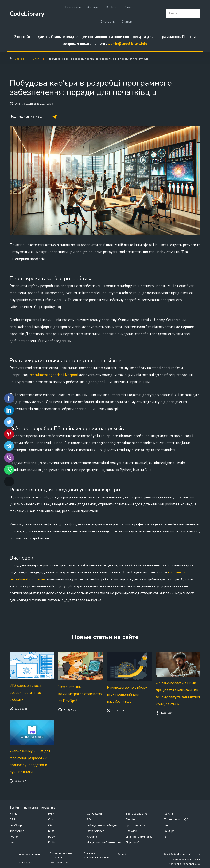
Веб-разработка (137, 814)
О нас (128, 7)
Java (12, 842)
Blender (131, 820)
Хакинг (169, 814)
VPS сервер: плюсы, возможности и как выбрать (26, 693)
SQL (90, 820)
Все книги (73, 7)
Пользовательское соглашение (61, 855)
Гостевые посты (25, 862)
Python (14, 837)
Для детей (133, 842)
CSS (12, 820)
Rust (51, 831)
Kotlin (52, 842)
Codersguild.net (59, 862)
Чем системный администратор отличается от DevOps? (80, 694)
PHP (51, 814)
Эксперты (108, 22)
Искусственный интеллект (105, 842)
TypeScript (17, 831)
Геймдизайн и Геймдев (102, 825)
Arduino (92, 837)
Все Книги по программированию (32, 808)
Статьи (127, 22)
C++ (51, 820)
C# (50, 825)
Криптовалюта (136, 825)
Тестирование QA (176, 820)
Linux (167, 825)
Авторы (93, 7)
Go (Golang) (95, 814)
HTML (13, 814)
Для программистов (139, 837)
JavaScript (16, 825)
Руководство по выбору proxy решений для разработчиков (127, 694)
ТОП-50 (111, 7)
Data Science (95, 831)
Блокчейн (132, 831)
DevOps (169, 831)
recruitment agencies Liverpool (54, 375)
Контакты (123, 854)
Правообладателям (28, 854)
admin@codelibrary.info (128, 44)
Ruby (51, 837)
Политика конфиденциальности (96, 855)
